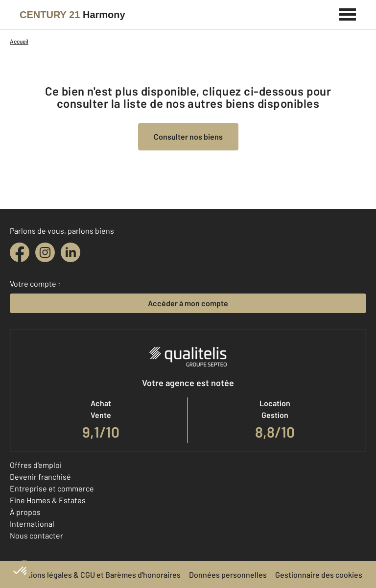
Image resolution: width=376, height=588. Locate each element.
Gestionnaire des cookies (319, 575)
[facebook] (20, 252)
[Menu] (348, 13)
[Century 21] (72, 15)
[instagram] (45, 252)
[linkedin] (70, 252)
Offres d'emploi (36, 465)
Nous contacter (36, 535)
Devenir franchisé (40, 477)
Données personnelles (228, 575)
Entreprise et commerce (52, 488)
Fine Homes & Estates (48, 500)
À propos (25, 512)
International (32, 524)
